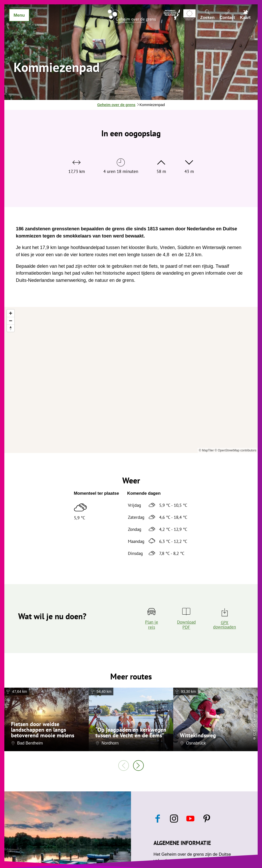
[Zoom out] (11, 321)
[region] (131, 380)
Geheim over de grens (116, 105)
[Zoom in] (11, 313)
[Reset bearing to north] (11, 328)
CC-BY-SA (254, 730)
